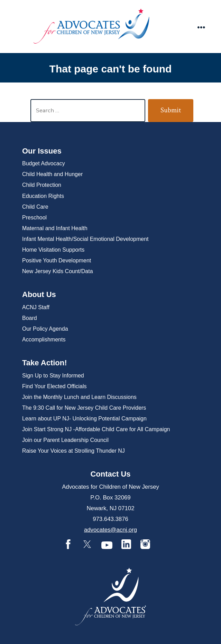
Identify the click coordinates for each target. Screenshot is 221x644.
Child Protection (42, 185)
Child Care (35, 207)
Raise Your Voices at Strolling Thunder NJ (73, 451)
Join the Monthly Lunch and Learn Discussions (79, 397)
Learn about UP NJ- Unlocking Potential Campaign (84, 419)
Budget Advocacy (44, 163)
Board (30, 318)
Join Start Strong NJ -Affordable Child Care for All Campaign (96, 429)
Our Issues (42, 151)
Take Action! (45, 363)
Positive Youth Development (57, 260)
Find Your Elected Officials (54, 386)
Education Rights (43, 196)
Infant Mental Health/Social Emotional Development (85, 239)
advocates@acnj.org (110, 530)
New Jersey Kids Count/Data (58, 271)
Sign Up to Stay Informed (53, 376)
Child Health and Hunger (52, 174)
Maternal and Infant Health (55, 228)
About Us (39, 294)
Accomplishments (44, 340)
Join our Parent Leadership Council (65, 440)
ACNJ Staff (36, 307)
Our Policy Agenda (45, 329)
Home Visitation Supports (53, 250)
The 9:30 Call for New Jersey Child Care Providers (84, 408)
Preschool (34, 217)
